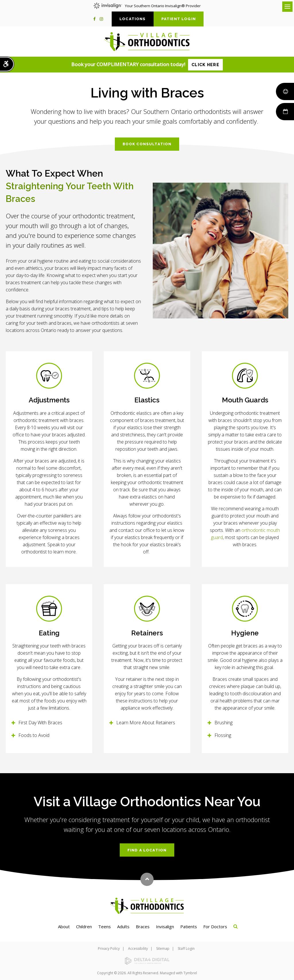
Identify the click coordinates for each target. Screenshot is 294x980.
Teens (105, 926)
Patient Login (179, 19)
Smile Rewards (285, 91)
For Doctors (215, 926)
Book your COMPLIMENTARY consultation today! (147, 65)
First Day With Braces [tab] (40, 723)
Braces (143, 926)
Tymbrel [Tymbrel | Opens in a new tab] (190, 973)
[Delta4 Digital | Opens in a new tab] (147, 961)
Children (84, 926)
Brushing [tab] (224, 723)
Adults (123, 926)
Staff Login (186, 949)
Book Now (285, 112)
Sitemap (163, 949)
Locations (133, 19)
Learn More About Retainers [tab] (146, 723)
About (64, 926)
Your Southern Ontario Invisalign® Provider (147, 6)
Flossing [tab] (223, 735)
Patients (189, 926)
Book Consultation (147, 144)
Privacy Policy (109, 949)
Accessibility (138, 949)
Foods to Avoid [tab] (34, 735)
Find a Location (147, 850)
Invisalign (165, 926)
